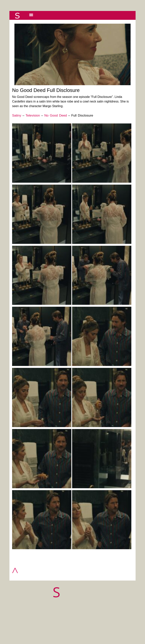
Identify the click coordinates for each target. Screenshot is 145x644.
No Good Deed (55, 115)
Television (33, 115)
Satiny (17, 115)
